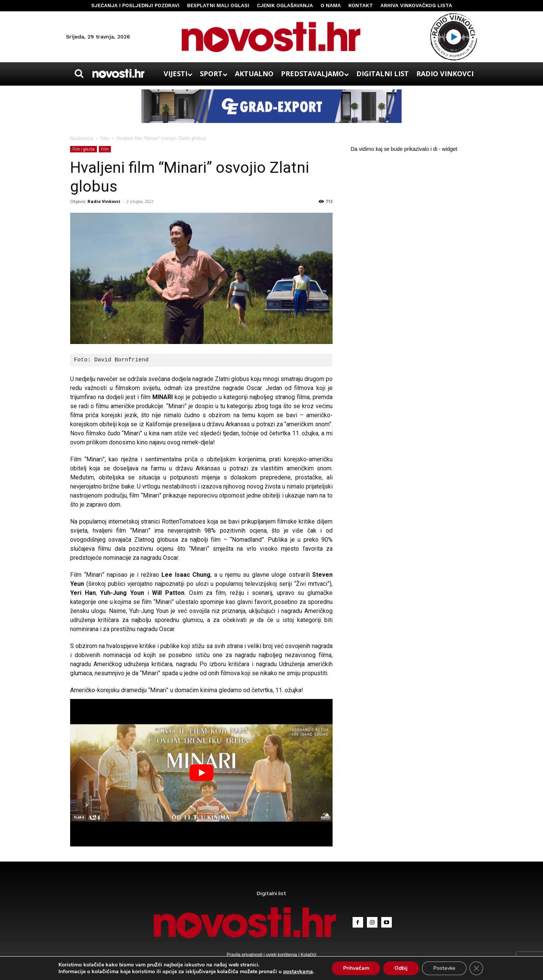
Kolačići (308, 955)
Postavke (444, 968)
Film (105, 138)
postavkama (298, 972)
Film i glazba (84, 149)
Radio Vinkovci (104, 201)
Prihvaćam (356, 968)
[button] (79, 74)
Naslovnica (82, 138)
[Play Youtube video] (201, 773)
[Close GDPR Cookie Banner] (477, 968)
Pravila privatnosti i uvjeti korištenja (262, 955)
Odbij (401, 968)
